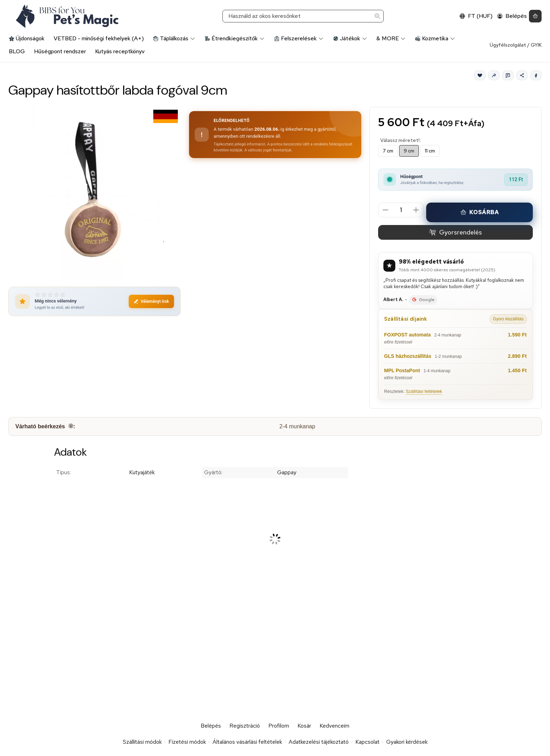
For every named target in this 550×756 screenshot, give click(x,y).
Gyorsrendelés (455, 232)
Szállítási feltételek (424, 391)
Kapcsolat (367, 742)
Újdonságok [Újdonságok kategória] (27, 38)
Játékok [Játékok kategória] (350, 38)
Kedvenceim (334, 726)
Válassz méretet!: (400, 140)
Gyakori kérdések (407, 742)
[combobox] (303, 16)
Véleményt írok (151, 301)
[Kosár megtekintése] (535, 16)
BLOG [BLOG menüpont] (17, 51)
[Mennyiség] (401, 210)
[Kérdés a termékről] (508, 75)
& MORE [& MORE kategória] (391, 38)
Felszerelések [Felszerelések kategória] (299, 38)
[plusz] (416, 210)
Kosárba (480, 212)
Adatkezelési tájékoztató (319, 742)
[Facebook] (536, 75)
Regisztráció (245, 726)
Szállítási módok (142, 742)
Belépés (211, 726)
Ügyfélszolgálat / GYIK (516, 45)
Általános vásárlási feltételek (247, 742)
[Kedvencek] (480, 75)
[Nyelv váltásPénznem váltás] (476, 16)
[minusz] (385, 210)
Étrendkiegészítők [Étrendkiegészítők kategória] (235, 38)
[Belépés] (512, 16)
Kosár (304, 726)
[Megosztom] (522, 75)
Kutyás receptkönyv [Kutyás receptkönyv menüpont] (120, 51)
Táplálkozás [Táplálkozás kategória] (174, 38)
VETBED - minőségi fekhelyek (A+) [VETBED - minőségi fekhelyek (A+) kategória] (99, 38)
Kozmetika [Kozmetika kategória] (435, 38)
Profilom (279, 726)
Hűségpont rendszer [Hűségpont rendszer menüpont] (60, 51)
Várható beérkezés (45, 427)
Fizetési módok (187, 742)
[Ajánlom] (494, 75)
